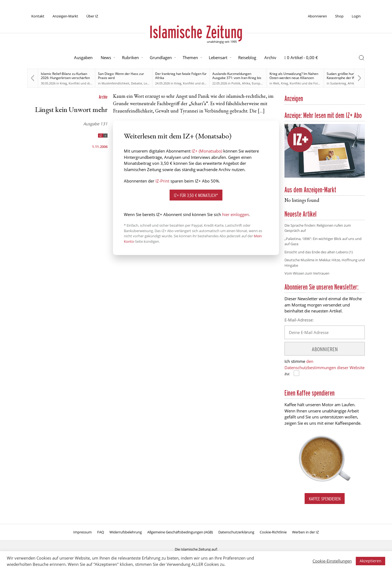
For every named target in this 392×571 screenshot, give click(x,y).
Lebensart (218, 57)
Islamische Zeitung (196, 32)
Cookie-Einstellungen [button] (332, 561)
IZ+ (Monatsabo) (207, 151)
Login (356, 16)
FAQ (101, 532)
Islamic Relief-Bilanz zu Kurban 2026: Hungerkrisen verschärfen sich (65, 78)
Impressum (82, 532)
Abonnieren (317, 16)
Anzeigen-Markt (65, 16)
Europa (257, 83)
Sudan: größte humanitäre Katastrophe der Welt (347, 76)
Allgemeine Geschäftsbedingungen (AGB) (180, 532)
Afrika (246, 83)
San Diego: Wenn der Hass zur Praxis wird (121, 76)
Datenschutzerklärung (236, 532)
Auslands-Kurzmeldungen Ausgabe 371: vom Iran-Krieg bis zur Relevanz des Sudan (237, 78)
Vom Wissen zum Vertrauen (307, 273)
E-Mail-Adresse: (299, 320)
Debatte (137, 83)
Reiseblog (247, 57)
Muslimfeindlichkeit (115, 83)
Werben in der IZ (305, 532)
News (106, 57)
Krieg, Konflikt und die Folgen (81, 83)
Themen (190, 57)
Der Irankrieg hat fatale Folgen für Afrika (181, 76)
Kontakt (38, 16)
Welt (276, 83)
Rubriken (130, 57)
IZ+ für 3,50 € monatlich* (196, 195)
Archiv (270, 57)
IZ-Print (162, 181)
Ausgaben (83, 57)
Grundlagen (161, 57)
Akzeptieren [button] (370, 561)
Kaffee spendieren (325, 499)
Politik (236, 83)
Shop (339, 16)
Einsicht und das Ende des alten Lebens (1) (319, 252)
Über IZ (92, 16)
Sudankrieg (338, 83)
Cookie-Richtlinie (273, 532)
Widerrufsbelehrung (126, 532)
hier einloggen (235, 214)
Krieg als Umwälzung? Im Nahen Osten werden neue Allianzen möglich (294, 78)
